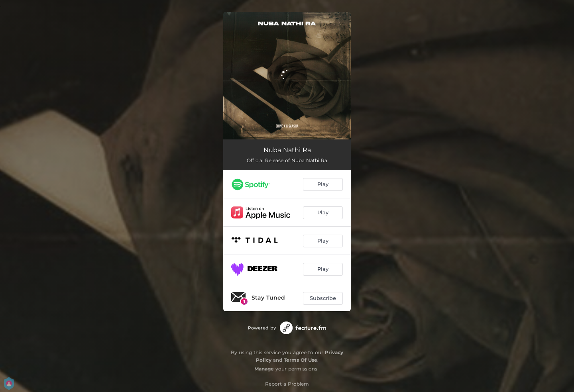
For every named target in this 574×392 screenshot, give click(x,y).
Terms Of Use (301, 360)
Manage (264, 369)
